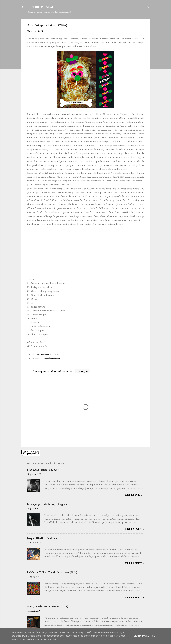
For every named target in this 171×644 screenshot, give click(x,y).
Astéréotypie (82, 371)
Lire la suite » (134, 495)
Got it (156, 636)
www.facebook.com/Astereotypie (43, 354)
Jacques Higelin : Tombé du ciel (44, 538)
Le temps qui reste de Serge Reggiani (47, 504)
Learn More (141, 636)
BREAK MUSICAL (42, 7)
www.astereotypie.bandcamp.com (44, 358)
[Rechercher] (148, 8)
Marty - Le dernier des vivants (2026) (48, 606)
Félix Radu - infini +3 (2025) (43, 470)
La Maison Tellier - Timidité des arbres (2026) (52, 572)
